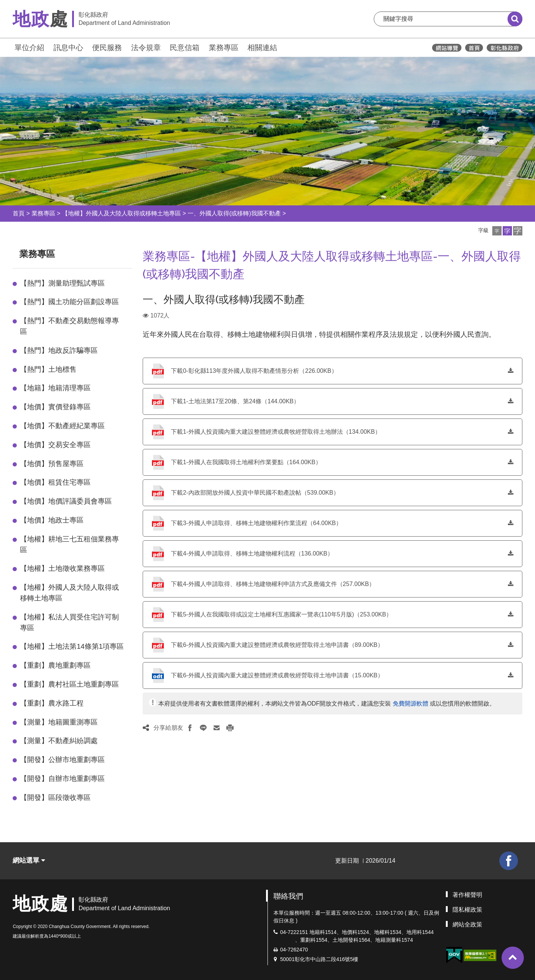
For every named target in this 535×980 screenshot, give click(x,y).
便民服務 (107, 48)
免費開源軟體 (411, 704)
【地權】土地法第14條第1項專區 (72, 646)
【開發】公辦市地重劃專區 (62, 760)
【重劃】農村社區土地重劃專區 (69, 684)
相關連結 (262, 48)
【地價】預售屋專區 (52, 464)
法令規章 (146, 48)
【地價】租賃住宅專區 (55, 482)
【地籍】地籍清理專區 (55, 388)
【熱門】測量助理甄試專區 (62, 283)
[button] (497, 231)
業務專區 (224, 48)
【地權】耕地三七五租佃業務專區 (69, 544)
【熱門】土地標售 (48, 369)
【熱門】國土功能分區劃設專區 (69, 302)
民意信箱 (185, 48)
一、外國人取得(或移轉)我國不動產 (234, 213)
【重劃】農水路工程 (52, 703)
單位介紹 (29, 48)
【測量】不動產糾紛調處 (59, 741)
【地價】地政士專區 (52, 520)
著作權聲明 (467, 895)
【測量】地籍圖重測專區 (59, 722)
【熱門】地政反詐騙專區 (59, 350)
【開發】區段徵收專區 (55, 797)
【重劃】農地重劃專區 (55, 665)
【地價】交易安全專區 (55, 445)
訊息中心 (68, 48)
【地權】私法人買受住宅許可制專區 (69, 622)
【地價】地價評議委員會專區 (66, 501)
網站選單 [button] (29, 860)
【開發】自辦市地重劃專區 (62, 779)
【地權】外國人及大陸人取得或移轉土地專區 (121, 213)
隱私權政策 (467, 910)
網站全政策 (467, 924)
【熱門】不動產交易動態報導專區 (69, 326)
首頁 (19, 213)
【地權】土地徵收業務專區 (62, 568)
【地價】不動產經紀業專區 (62, 426)
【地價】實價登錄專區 (55, 407)
